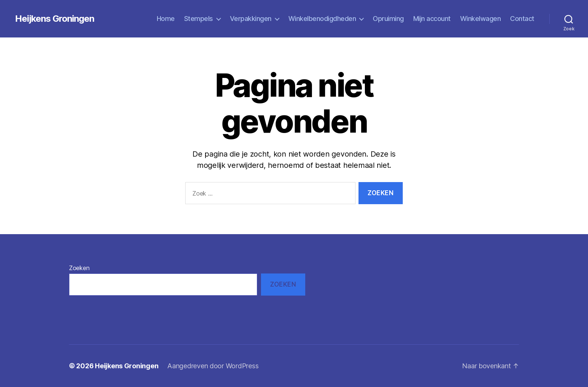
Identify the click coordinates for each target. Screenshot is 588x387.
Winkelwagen (481, 19)
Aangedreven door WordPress (213, 366)
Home (166, 19)
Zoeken (79, 268)
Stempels (199, 19)
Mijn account (432, 19)
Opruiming (388, 19)
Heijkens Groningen (55, 19)
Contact (522, 19)
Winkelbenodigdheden (322, 19)
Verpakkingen (251, 19)
